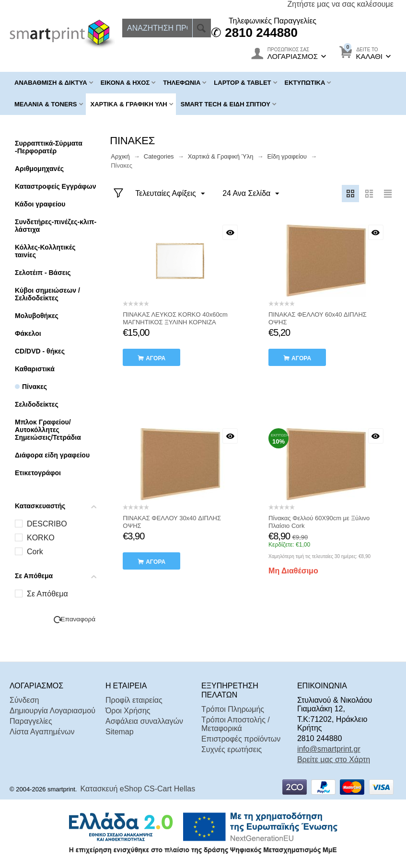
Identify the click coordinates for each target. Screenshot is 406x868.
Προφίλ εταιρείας (134, 700)
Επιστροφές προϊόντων (241, 739)
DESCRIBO (47, 524)
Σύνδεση (24, 700)
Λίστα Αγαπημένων (42, 732)
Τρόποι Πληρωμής (233, 709)
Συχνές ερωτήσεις (232, 749)
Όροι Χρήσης (128, 711)
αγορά (156, 358)
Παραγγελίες (31, 721)
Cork (35, 552)
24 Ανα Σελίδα (250, 194)
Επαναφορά (78, 619)
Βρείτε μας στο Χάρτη (334, 759)
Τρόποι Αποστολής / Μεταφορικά (236, 724)
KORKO (41, 538)
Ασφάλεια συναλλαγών (144, 721)
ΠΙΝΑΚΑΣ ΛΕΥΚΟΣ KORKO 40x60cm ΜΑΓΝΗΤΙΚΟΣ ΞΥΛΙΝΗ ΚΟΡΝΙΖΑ (175, 318)
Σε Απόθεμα (47, 594)
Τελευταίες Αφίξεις (170, 194)
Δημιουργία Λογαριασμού (52, 711)
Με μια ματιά (230, 232)
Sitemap (120, 732)
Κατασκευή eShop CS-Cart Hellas (138, 789)
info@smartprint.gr (329, 749)
